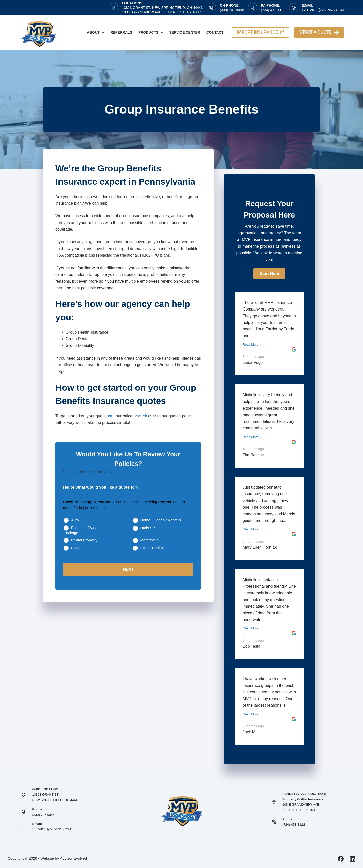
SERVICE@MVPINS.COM (52, 829)
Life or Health (152, 548)
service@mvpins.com (323, 10)
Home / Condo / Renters (161, 520)
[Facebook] (341, 859)
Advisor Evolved (74, 858)
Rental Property (84, 540)
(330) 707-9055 (232, 10)
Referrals (121, 32)
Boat (75, 548)
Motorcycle (150, 540)
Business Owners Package (82, 530)
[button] (269, 274)
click (143, 416)
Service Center (185, 32)
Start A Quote (319, 32)
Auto (75, 520)
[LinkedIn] (353, 859)
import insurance (261, 32)
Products (152, 33)
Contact (215, 32)
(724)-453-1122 (273, 10)
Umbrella (148, 528)
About (97, 33)
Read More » (252, 344)
